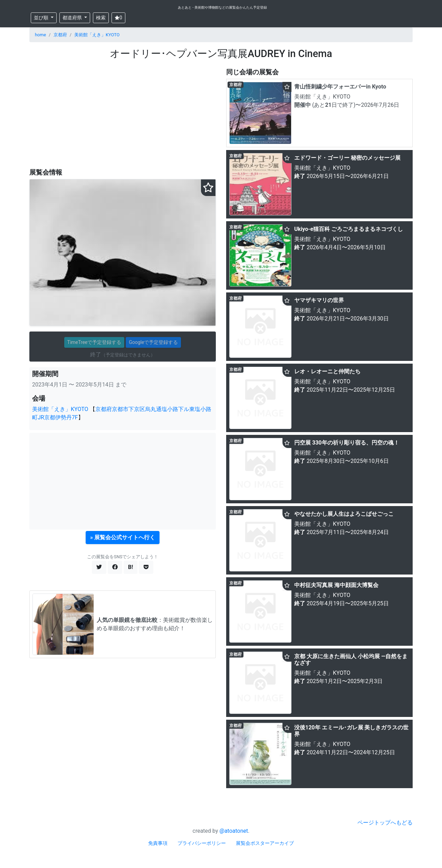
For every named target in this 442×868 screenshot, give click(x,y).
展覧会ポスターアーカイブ (265, 843)
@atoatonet (234, 831)
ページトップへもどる (385, 823)
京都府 (60, 35)
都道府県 (73, 18)
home (40, 35)
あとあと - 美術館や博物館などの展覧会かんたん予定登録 (222, 7)
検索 (101, 18)
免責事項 (158, 843)
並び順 (42, 18)
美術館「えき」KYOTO (97, 35)
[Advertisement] (123, 114)
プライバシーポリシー (202, 843)
